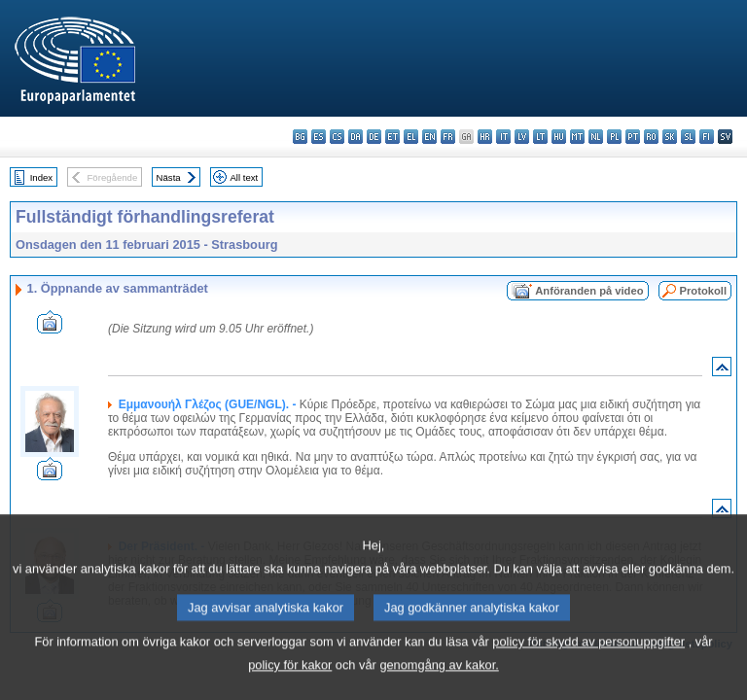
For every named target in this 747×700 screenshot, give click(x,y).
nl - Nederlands (596, 137)
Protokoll (703, 291)
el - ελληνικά (411, 137)
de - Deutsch (374, 137)
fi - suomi (707, 137)
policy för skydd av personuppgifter (588, 658)
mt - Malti (577, 137)
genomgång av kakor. (439, 681)
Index (41, 177)
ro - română (651, 137)
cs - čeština (337, 137)
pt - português (633, 137)
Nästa (169, 177)
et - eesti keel (392, 137)
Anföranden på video (589, 291)
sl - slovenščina (688, 137)
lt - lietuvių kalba (540, 137)
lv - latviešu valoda (522, 137)
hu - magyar (559, 137)
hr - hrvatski (485, 137)
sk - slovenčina (670, 137)
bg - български (300, 137)
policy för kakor (290, 681)
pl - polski (614, 137)
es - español (319, 137)
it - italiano (503, 137)
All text (244, 177)
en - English (429, 137)
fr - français (448, 137)
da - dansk (356, 137)
